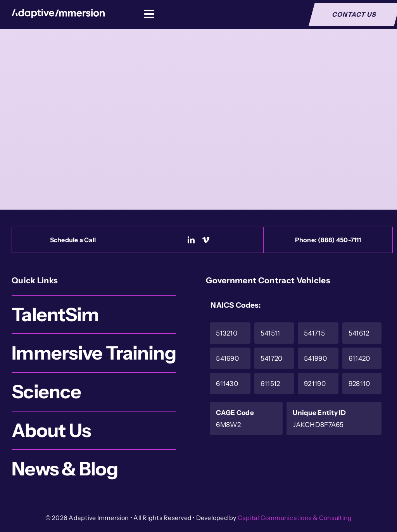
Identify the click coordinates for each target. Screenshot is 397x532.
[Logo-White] (58, 13)
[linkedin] (191, 240)
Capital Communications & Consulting (295, 518)
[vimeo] (206, 240)
